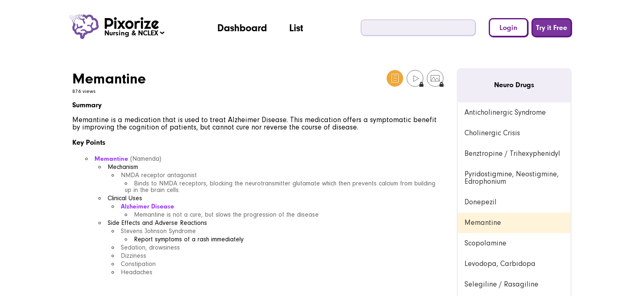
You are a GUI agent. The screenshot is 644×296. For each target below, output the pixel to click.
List (296, 28)
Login (508, 27)
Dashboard (242, 28)
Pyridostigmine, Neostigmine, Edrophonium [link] (512, 178)
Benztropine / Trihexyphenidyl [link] (512, 154)
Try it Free (552, 27)
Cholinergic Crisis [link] (492, 133)
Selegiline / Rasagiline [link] (501, 284)
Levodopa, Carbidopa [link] (500, 264)
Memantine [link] (483, 223)
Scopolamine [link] (485, 243)
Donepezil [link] (481, 202)
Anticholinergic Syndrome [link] (505, 112)
